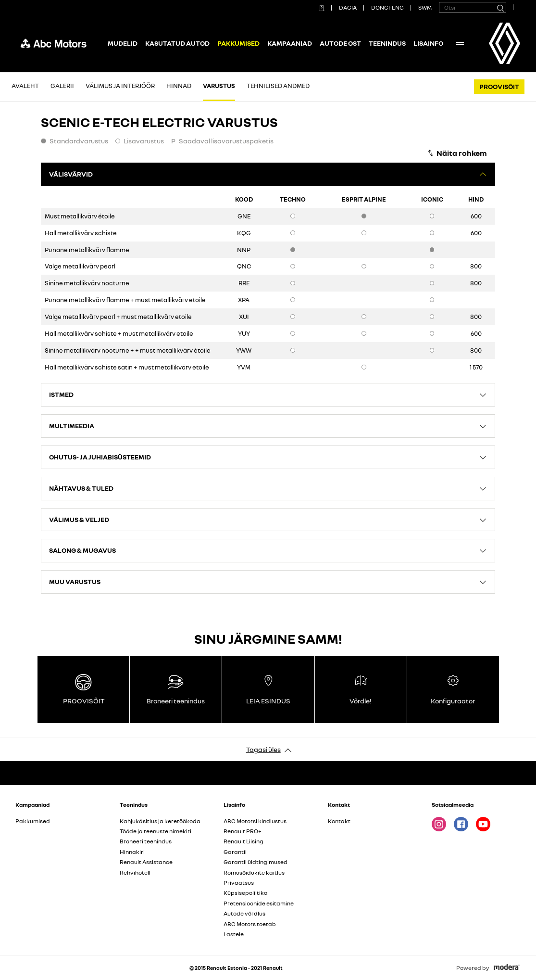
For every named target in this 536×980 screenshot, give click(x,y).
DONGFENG (387, 7)
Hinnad (179, 86)
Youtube (483, 824)
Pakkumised (33, 821)
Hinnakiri (132, 852)
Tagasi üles (263, 749)
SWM (425, 7)
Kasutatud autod (177, 43)
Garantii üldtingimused (256, 862)
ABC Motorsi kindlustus (255, 821)
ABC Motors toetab (250, 924)
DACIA (348, 7)
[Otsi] (500, 7)
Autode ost (340, 43)
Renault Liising (243, 841)
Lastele (234, 934)
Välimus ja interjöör (120, 86)
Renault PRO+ (243, 831)
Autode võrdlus (244, 913)
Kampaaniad (290, 43)
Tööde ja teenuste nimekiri (156, 831)
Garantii (235, 852)
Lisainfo (428, 43)
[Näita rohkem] (457, 153)
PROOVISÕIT (499, 86)
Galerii (62, 86)
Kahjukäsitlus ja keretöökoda (160, 821)
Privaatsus (239, 883)
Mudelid (123, 43)
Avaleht (25, 86)
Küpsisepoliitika (246, 893)
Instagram (439, 824)
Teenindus (387, 43)
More (460, 43)
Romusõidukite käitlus (254, 872)
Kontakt (339, 821)
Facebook (461, 824)
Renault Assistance (146, 862)
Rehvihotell (135, 872)
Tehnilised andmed (278, 86)
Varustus (219, 86)
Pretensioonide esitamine (259, 903)
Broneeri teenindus (146, 841)
